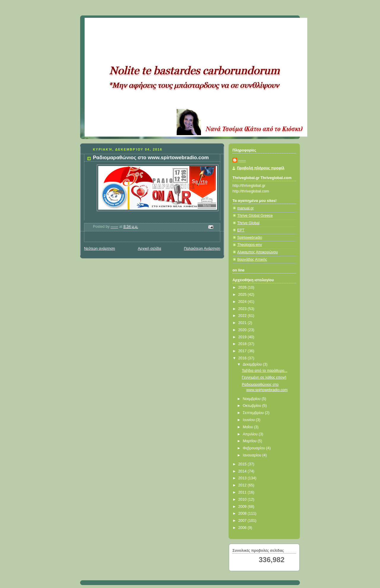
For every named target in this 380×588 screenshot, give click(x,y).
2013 (243, 478)
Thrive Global (248, 223)
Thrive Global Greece (255, 216)
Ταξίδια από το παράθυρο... (265, 371)
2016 (243, 358)
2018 (243, 344)
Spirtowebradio (250, 238)
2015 (243, 464)
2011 (243, 492)
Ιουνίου (249, 420)
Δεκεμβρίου (253, 364)
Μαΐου (248, 427)
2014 (243, 471)
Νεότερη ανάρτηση (100, 249)
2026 (243, 287)
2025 (243, 295)
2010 (243, 500)
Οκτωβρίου (252, 406)
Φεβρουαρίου (255, 448)
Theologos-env (250, 245)
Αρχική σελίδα (149, 249)
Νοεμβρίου (252, 399)
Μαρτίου (250, 441)
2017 (243, 351)
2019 (243, 337)
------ (242, 160)
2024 (243, 302)
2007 (243, 521)
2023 (243, 309)
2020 (243, 330)
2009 (243, 507)
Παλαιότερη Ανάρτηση (202, 249)
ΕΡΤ (241, 230)
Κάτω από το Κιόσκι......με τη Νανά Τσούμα (172, 25)
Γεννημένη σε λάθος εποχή (264, 377)
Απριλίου (251, 434)
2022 (243, 316)
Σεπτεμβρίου (254, 413)
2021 (243, 323)
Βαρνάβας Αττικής (252, 260)
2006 (243, 528)
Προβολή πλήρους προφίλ (261, 168)
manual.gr (246, 208)
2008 (243, 513)
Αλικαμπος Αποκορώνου (258, 252)
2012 (243, 485)
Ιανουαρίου (253, 455)
